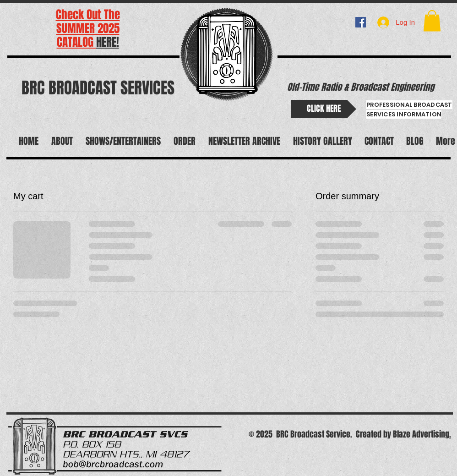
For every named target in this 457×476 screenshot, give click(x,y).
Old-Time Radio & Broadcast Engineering (361, 87)
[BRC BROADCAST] (361, 22)
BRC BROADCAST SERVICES (98, 88)
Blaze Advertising (421, 434)
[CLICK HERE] (324, 109)
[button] (432, 21)
